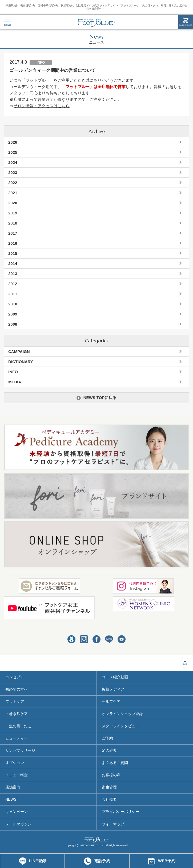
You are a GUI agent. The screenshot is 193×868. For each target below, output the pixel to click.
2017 (13, 233)
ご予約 (107, 738)
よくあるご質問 (115, 763)
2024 (13, 162)
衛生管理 (109, 787)
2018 (13, 223)
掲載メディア (113, 689)
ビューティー (17, 738)
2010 (13, 304)
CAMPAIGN (19, 352)
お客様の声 (111, 775)
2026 (13, 142)
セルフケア (111, 701)
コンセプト (15, 677)
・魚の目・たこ (18, 726)
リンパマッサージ (20, 750)
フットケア (15, 701)
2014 (13, 263)
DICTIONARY (21, 362)
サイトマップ (113, 824)
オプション (15, 763)
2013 (13, 274)
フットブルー (97, 23)
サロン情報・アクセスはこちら (42, 106)
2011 (13, 294)
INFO (13, 372)
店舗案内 (13, 787)
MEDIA (15, 382)
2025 (13, 152)
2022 (13, 183)
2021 (13, 193)
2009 (13, 314)
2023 (13, 173)
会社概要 (109, 799)
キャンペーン (17, 812)
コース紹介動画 (115, 677)
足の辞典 (109, 750)
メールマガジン (18, 824)
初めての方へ (17, 689)
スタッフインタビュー (120, 726)
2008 (13, 324)
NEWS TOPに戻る (97, 398)
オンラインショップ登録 (122, 714)
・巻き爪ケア (17, 714)
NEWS (11, 799)
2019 (13, 213)
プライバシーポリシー (120, 812)
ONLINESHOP (186, 22)
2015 (13, 253)
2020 (13, 203)
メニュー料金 (17, 775)
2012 (13, 284)
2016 (13, 243)
